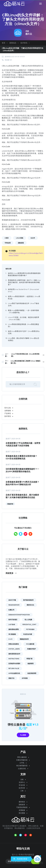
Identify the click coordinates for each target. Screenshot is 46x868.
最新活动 (23, 694)
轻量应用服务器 (23, 760)
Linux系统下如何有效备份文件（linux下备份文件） (23, 304)
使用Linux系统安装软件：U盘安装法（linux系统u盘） (24, 297)
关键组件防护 (31, 649)
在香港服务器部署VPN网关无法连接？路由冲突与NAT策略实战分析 (22, 483)
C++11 (10, 639)
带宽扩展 (29, 659)
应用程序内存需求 (14, 664)
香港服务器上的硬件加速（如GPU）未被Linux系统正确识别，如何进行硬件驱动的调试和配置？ (24, 282)
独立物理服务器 (23, 766)
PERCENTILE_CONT (29, 624)
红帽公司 (11, 610)
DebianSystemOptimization (19, 615)
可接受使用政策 (23, 807)
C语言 (11, 70)
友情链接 (23, 810)
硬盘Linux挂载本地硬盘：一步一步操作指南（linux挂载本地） (23, 311)
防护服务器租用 (28, 600)
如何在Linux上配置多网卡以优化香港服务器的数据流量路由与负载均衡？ (24, 274)
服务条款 (23, 802)
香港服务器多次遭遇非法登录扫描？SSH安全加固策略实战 (21, 457)
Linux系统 (19, 70)
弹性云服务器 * (23, 726)
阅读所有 (10, 504)
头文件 (13, 66)
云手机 (23, 763)
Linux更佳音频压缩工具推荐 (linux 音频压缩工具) (27, 362)
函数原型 (21, 243)
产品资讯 (9, 413)
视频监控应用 (24, 639)
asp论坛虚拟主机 (14, 673)
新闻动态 (13, 43)
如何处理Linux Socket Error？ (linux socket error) (23, 290)
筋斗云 (29, 34)
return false (14, 668)
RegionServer (14, 605)
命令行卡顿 (12, 600)
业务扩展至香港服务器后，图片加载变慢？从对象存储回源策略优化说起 (22, 496)
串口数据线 (12, 634)
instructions (14, 659)
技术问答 (23, 788)
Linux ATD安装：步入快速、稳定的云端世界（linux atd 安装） (24, 318)
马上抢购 (23, 735)
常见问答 (23, 785)
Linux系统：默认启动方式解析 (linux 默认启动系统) (23, 339)
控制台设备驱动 (14, 644)
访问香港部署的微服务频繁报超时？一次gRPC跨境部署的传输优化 (22, 470)
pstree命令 (30, 629)
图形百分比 (30, 605)
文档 (23, 779)
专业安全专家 (28, 634)
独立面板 (23, 813)
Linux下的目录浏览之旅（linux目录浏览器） (28, 355)
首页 (4, 43)
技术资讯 (24, 43)
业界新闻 (9, 411)
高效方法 (11, 678)
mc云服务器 (30, 644)
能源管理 (31, 664)
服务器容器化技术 (14, 654)
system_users (14, 649)
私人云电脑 (28, 620)
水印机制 (25, 678)
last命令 (12, 624)
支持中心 (23, 782)
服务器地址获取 (14, 629)
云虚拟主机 (23, 768)
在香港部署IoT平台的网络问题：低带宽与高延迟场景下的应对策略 (23, 444)
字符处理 (38, 169)
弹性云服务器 (23, 757)
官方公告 (9, 408)
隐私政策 (23, 804)
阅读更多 (11, 573)
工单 (23, 791)
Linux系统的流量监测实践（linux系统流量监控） (23, 325)
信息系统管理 (32, 673)
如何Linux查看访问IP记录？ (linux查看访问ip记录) (24, 332)
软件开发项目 (13, 620)
